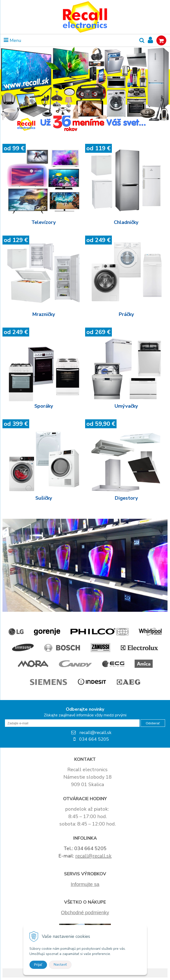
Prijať (38, 965)
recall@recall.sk (93, 856)
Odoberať (153, 723)
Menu (12, 40)
